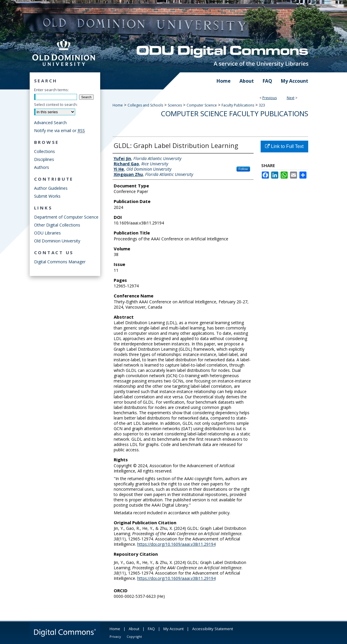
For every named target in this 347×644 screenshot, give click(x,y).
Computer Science (202, 105)
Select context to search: (56, 104)
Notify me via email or (59, 130)
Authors (42, 167)
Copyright (134, 636)
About (134, 629)
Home (118, 105)
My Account (173, 629)
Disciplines (44, 159)
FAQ (151, 629)
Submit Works (47, 196)
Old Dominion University (57, 241)
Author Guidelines (51, 188)
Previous (270, 98)
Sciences (175, 105)
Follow (243, 169)
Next (291, 98)
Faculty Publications (238, 105)
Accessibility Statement (213, 629)
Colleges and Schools (145, 105)
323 (262, 105)
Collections (45, 151)
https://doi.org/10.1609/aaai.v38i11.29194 (176, 544)
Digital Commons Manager (60, 262)
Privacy (115, 636)
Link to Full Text (284, 146)
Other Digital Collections (57, 225)
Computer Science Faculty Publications (235, 113)
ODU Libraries (47, 233)
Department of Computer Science (66, 217)
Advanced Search (50, 123)
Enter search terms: (51, 90)
